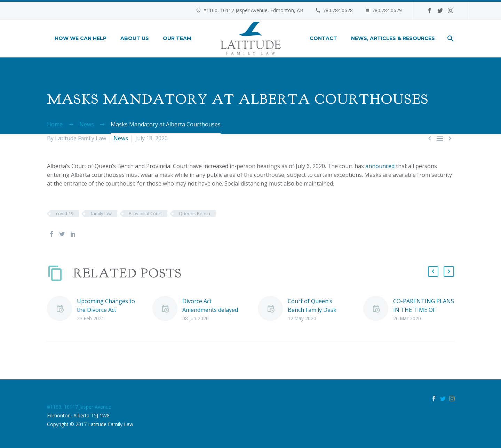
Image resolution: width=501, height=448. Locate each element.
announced (380, 166)
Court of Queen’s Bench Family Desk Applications (312, 310)
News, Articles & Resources (393, 38)
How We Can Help (81, 38)
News (121, 138)
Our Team (177, 38)
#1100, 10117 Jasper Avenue (79, 407)
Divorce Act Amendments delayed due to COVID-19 (210, 310)
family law (101, 213)
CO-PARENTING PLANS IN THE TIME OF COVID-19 (424, 310)
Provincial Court (145, 213)
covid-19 (65, 213)
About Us (135, 38)
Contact (323, 38)
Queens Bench (194, 213)
